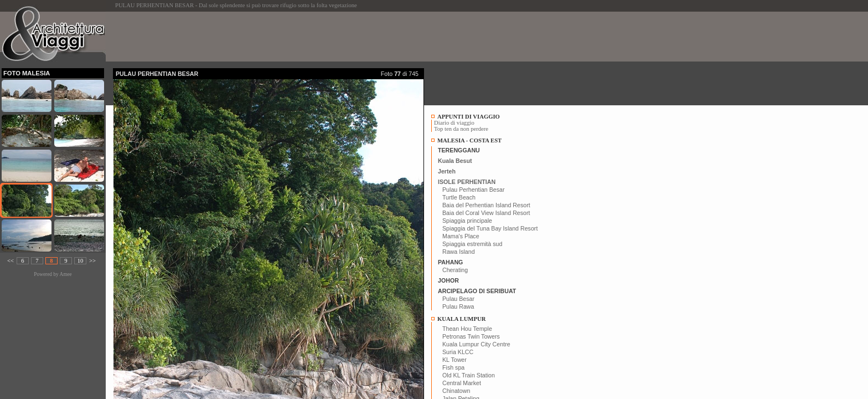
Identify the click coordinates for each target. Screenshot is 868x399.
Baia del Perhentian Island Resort (486, 205)
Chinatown (456, 391)
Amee (65, 274)
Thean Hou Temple (467, 329)
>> (92, 261)
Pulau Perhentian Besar (474, 190)
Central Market (462, 383)
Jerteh (447, 171)
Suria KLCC (458, 352)
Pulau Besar (458, 299)
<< (11, 261)
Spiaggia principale (467, 221)
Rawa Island (459, 252)
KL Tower (454, 360)
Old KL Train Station (469, 375)
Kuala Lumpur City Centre (476, 344)
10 (81, 261)
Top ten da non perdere (461, 129)
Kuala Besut (455, 161)
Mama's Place (461, 236)
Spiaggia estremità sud (472, 244)
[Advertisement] (314, 37)
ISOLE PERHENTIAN (467, 182)
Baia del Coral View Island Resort (486, 213)
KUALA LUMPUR (461, 319)
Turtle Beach (459, 197)
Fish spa (453, 367)
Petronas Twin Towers (471, 336)
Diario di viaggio (454, 123)
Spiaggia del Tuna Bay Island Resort (490, 228)
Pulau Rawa (458, 306)
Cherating (455, 270)
